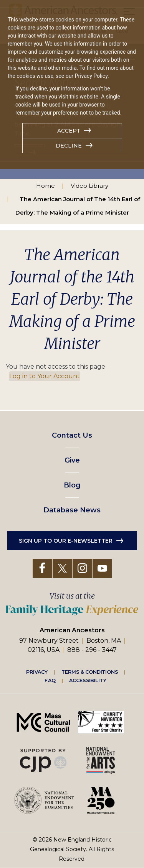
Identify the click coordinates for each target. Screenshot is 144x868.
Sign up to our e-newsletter (66, 541)
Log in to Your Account (45, 376)
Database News (72, 510)
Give (72, 460)
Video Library (89, 186)
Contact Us (72, 435)
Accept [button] (69, 131)
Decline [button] (69, 146)
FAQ (50, 680)
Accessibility (88, 680)
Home (46, 186)
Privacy (37, 672)
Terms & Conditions (90, 672)
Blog (72, 485)
